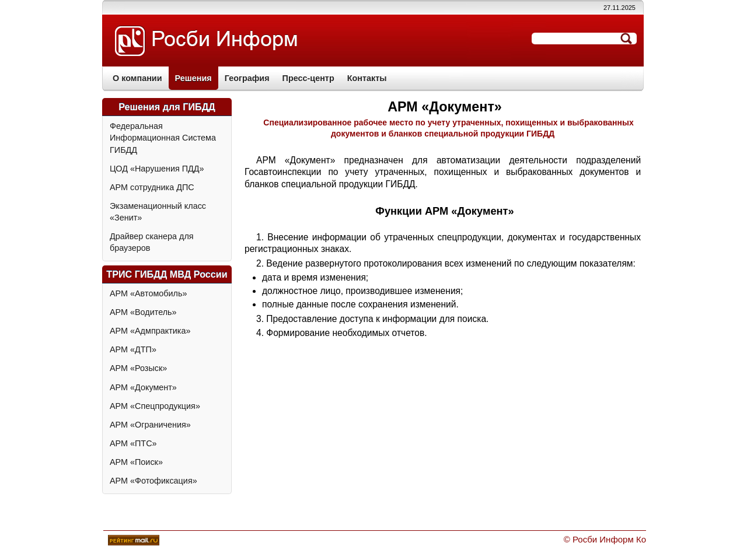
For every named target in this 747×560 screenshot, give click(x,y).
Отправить (626, 38)
